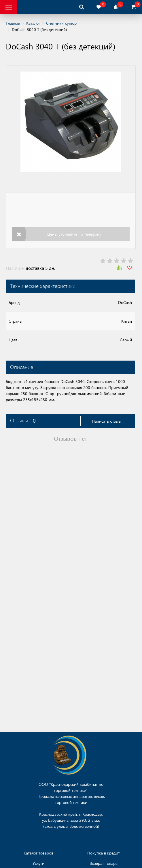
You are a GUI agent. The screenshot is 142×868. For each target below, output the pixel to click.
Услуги (38, 863)
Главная (13, 23)
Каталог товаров (38, 853)
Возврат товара (104, 863)
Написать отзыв (106, 421)
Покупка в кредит (104, 853)
